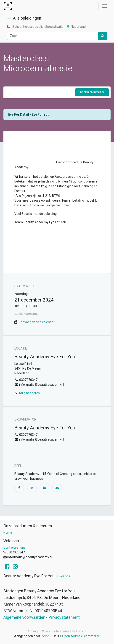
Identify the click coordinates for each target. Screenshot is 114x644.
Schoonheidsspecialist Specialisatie (35, 27)
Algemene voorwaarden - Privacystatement (42, 617)
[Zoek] (102, 36)
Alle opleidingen (24, 18)
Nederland (76, 27)
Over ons (64, 576)
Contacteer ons (15, 548)
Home (8, 532)
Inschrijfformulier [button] (92, 92)
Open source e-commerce (81, 636)
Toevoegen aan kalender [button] (37, 322)
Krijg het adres (29, 393)
